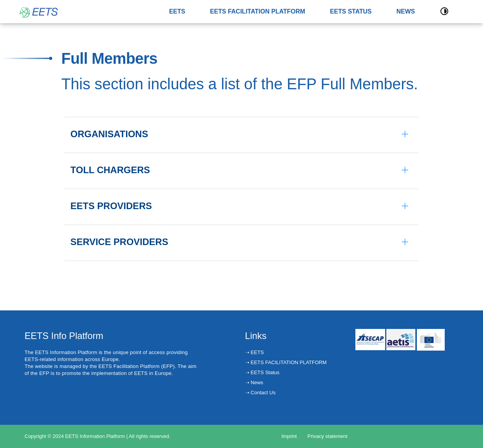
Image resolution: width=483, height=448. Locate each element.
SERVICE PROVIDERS (119, 242)
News (256, 382)
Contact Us (263, 393)
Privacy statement (327, 436)
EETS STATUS (351, 11)
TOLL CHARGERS (110, 170)
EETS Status (265, 372)
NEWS (406, 11)
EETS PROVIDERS (111, 206)
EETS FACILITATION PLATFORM (258, 11)
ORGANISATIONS (109, 134)
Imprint (289, 436)
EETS (177, 11)
